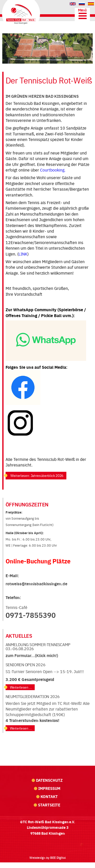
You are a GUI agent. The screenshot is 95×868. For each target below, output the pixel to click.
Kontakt (49, 796)
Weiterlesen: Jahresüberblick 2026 (37, 475)
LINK (23, 254)
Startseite (49, 805)
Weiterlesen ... (21, 687)
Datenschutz (49, 780)
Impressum (49, 788)
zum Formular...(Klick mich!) (32, 655)
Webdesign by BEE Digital (48, 858)
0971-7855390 (31, 615)
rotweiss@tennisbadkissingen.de (36, 584)
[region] (47, 48)
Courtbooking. (53, 170)
